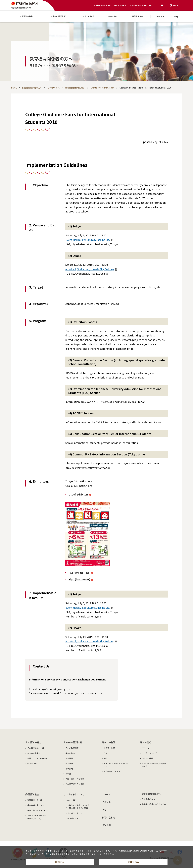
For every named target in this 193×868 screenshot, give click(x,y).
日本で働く (146, 742)
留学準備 (69, 758)
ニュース (106, 794)
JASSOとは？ (71, 800)
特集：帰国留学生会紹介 (38, 810)
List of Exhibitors (80, 494)
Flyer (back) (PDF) (81, 579)
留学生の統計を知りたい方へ (141, 5)
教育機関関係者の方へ (102, 5)
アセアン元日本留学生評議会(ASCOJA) (37, 817)
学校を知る (70, 753)
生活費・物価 (109, 748)
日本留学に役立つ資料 (75, 784)
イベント (106, 802)
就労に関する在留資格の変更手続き (154, 765)
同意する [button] (60, 862)
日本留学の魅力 (33, 742)
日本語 (176, 5)
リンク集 (106, 825)
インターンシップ (149, 753)
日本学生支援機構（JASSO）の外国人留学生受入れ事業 (78, 807)
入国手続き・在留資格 (75, 779)
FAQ (104, 810)
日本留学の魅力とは (36, 748)
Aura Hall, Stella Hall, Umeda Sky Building (91, 269)
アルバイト (147, 748)
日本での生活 (109, 742)
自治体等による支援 (112, 771)
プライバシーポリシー (75, 813)
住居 (106, 753)
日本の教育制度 (72, 748)
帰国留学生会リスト (36, 805)
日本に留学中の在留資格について (116, 765)
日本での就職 (147, 758)
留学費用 (69, 769)
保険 (106, 758)
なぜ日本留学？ (34, 753)
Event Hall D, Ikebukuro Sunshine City (89, 240)
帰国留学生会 (32, 794)
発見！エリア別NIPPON (37, 758)
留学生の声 (32, 763)
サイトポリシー (72, 818)
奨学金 (68, 774)
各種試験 (69, 763)
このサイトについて (74, 794)
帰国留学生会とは (35, 800)
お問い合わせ (109, 817)
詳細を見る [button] (133, 862)
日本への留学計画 (73, 742)
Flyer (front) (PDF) (81, 573)
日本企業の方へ (120, 5)
